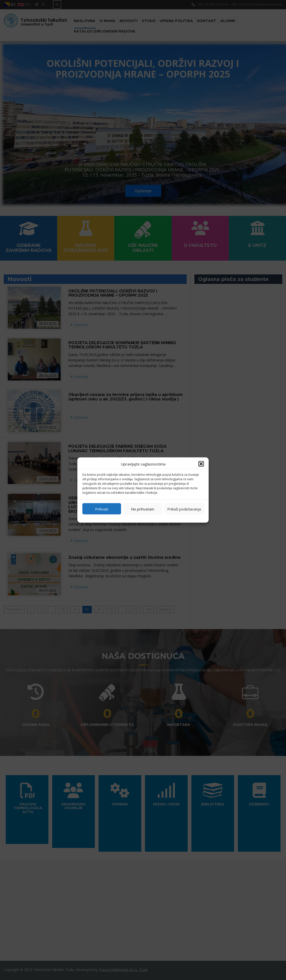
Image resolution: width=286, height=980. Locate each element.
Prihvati (102, 509)
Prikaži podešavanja (184, 509)
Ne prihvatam (143, 509)
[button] (201, 464)
